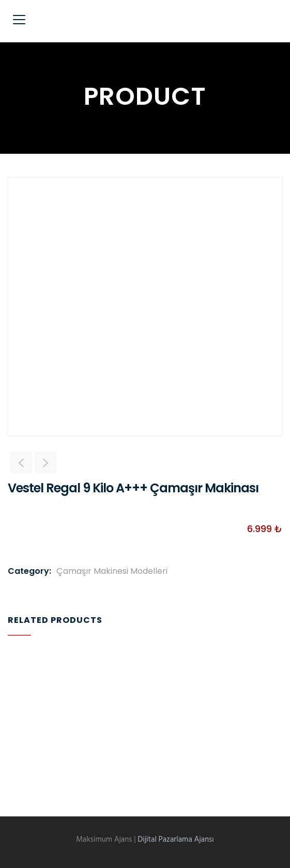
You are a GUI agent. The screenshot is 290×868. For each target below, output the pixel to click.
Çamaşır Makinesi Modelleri (112, 571)
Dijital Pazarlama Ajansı (176, 840)
